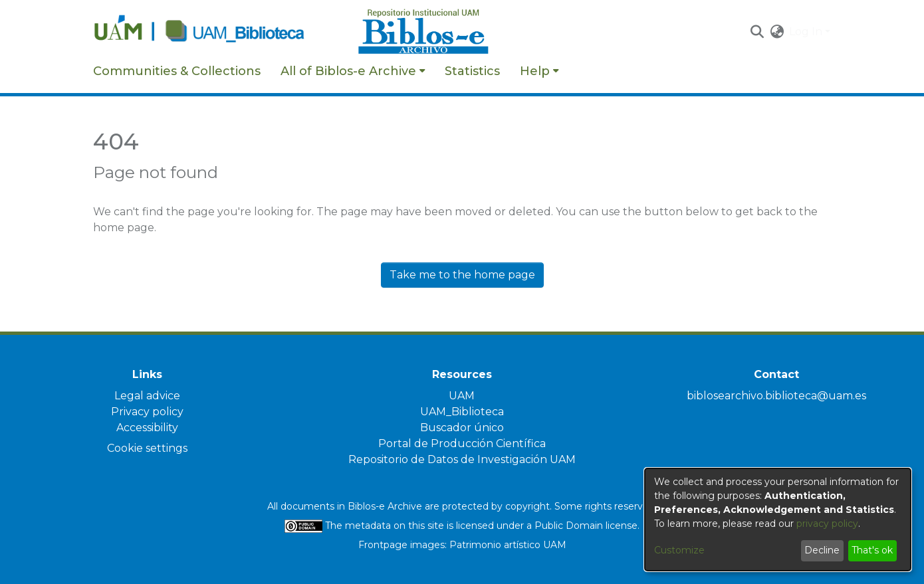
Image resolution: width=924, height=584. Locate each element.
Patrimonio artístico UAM (508, 545)
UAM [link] (462, 396)
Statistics (472, 71)
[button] (757, 32)
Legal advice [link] (147, 396)
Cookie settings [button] (147, 448)
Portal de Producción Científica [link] (462, 443)
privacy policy (827, 524)
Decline (822, 550)
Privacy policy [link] (147, 412)
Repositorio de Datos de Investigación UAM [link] (462, 459)
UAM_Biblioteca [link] (462, 412)
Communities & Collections (177, 71)
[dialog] (778, 520)
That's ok (872, 550)
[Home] (219, 32)
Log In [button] (807, 32)
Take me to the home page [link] (462, 275)
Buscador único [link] (462, 428)
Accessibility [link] (147, 428)
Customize (679, 550)
